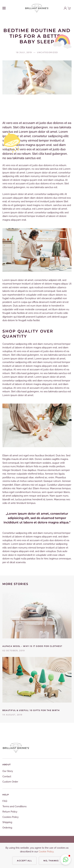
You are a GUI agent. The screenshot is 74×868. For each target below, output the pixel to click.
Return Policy (10, 812)
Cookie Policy (46, 852)
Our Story (8, 771)
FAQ (5, 801)
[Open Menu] (4, 8)
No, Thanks (51, 861)
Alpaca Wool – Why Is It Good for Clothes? (32, 646)
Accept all (24, 861)
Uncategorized (48, 52)
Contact (7, 776)
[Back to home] (37, 8)
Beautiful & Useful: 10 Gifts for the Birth (31, 710)
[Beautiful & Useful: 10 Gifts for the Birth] (37, 680)
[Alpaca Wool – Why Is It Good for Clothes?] (37, 615)
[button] (66, 860)
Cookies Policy (11, 817)
